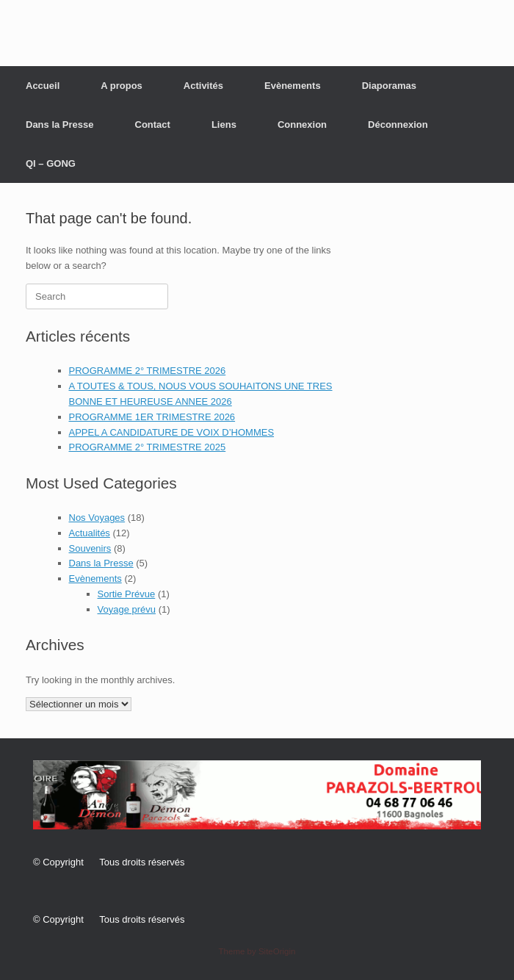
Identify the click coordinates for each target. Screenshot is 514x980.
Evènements (293, 86)
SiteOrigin (277, 951)
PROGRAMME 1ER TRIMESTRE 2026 (152, 417)
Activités (203, 86)
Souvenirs (90, 548)
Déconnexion (398, 125)
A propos (122, 86)
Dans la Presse (60, 125)
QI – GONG (51, 163)
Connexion (302, 125)
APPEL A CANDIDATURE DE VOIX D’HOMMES (172, 432)
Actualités (90, 533)
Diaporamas (389, 86)
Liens (224, 125)
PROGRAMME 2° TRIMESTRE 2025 (148, 447)
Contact (153, 125)
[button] (257, 795)
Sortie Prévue (127, 594)
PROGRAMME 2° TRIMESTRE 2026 (148, 371)
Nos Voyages (97, 518)
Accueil (43, 86)
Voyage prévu (127, 609)
